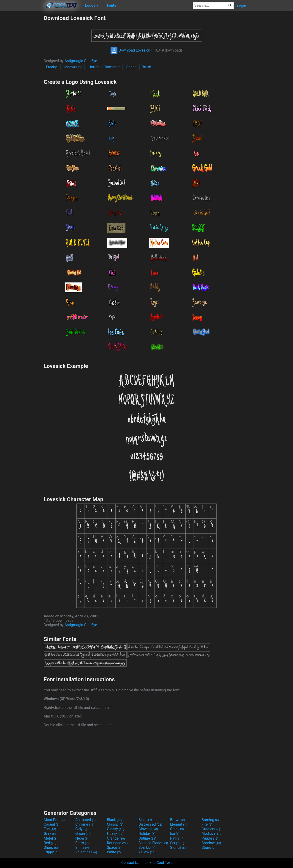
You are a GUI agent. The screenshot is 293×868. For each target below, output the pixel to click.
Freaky (51, 67)
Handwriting (73, 67)
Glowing (148, 829)
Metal (51, 838)
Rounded (117, 843)
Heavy (115, 834)
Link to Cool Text (158, 863)
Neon (82, 838)
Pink (177, 838)
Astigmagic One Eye (81, 61)
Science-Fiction (153, 843)
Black (115, 820)
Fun (50, 829)
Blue (145, 820)
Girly (81, 829)
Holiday (147, 834)
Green (83, 834)
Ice (175, 834)
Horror (94, 67)
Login (242, 6)
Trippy (51, 852)
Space (114, 847)
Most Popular (55, 820)
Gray (50, 834)
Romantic (113, 67)
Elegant (179, 824)
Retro (82, 843)
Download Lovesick (130, 50)
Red (50, 843)
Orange (116, 838)
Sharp (51, 847)
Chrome (85, 824)
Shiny (82, 847)
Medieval (212, 834)
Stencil (178, 847)
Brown (178, 820)
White (114, 852)
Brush (146, 67)
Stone (209, 847)
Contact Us (130, 863)
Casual (52, 824)
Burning (210, 820)
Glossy (116, 829)
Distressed (150, 824)
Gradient (211, 829)
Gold (177, 829)
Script (131, 67)
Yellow (147, 852)
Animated (85, 820)
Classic (115, 824)
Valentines (86, 852)
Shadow (211, 843)
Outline (147, 838)
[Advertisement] (22, 83)
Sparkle (147, 847)
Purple (210, 838)
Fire (207, 824)
